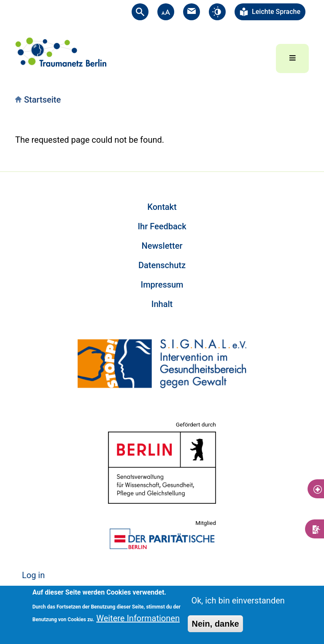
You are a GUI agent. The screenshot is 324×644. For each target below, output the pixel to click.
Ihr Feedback (162, 226)
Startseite (42, 100)
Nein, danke (215, 624)
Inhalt (162, 304)
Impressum (162, 285)
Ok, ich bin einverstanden (238, 601)
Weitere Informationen (138, 618)
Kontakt (162, 207)
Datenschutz (162, 265)
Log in (33, 575)
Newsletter (162, 246)
